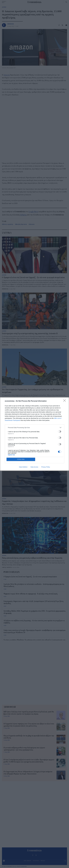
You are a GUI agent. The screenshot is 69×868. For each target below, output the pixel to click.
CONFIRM (21, 459)
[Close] (65, 401)
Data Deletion (23, 467)
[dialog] (34, 434)
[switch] (60, 432)
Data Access (34, 467)
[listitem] (35, 428)
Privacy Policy (46, 467)
